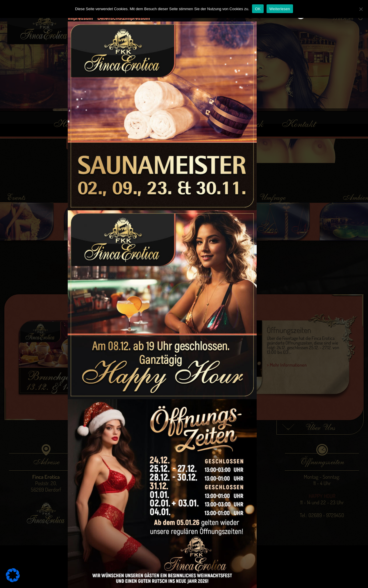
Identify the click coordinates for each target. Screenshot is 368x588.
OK (258, 9)
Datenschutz (111, 18)
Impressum (80, 18)
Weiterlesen (280, 9)
